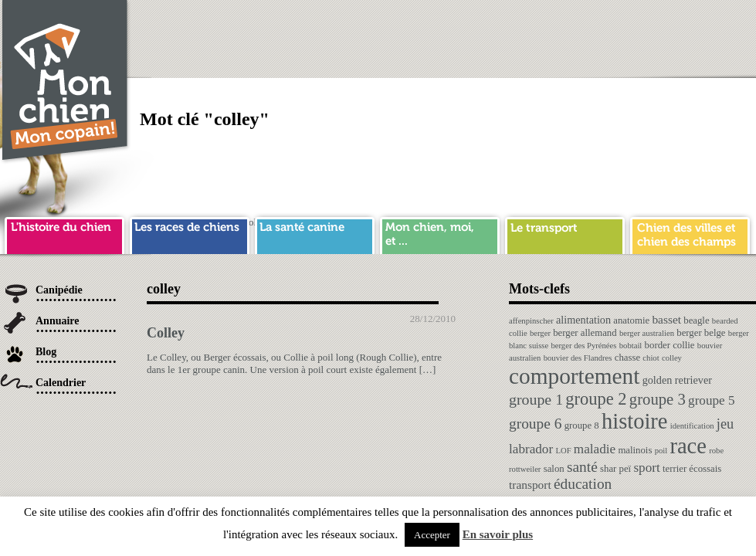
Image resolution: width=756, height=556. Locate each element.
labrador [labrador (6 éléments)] (531, 449)
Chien (66, 82)
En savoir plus (498, 534)
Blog (46, 352)
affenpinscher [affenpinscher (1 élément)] (531, 321)
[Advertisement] (537, 108)
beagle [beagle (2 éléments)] (696, 320)
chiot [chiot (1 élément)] (651, 358)
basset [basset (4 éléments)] (666, 319)
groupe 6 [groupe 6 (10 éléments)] (535, 424)
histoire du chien (64, 233)
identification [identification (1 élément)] (692, 426)
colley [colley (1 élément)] (672, 358)
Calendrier (61, 383)
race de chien (190, 233)
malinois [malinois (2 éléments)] (635, 450)
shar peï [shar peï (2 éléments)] (615, 469)
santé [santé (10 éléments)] (582, 467)
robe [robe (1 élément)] (716, 451)
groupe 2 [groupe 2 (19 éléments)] (596, 399)
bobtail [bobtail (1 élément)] (631, 346)
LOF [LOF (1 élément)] (563, 451)
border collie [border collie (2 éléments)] (670, 345)
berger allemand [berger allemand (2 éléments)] (585, 333)
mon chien (440, 233)
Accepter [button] (432, 535)
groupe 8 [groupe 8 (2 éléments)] (582, 425)
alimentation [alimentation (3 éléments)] (583, 320)
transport (565, 233)
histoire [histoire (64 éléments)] (635, 421)
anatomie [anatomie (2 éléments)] (631, 320)
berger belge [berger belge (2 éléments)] (701, 333)
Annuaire (58, 321)
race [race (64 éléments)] (688, 446)
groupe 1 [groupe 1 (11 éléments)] (536, 399)
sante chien (315, 233)
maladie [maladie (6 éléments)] (595, 449)
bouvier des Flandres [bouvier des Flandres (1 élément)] (578, 358)
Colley (166, 333)
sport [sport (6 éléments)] (646, 468)
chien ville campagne (690, 233)
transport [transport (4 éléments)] (530, 485)
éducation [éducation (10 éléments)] (583, 484)
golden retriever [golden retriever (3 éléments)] (677, 380)
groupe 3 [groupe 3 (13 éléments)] (658, 399)
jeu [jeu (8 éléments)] (725, 424)
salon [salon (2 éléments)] (554, 469)
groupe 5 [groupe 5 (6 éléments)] (712, 400)
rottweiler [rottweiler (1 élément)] (525, 469)
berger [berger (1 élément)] (540, 333)
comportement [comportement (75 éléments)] (574, 376)
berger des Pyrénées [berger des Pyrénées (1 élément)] (583, 346)
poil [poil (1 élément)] (661, 451)
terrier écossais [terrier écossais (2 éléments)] (692, 469)
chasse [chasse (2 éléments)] (627, 358)
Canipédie (59, 290)
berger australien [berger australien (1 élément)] (647, 333)
